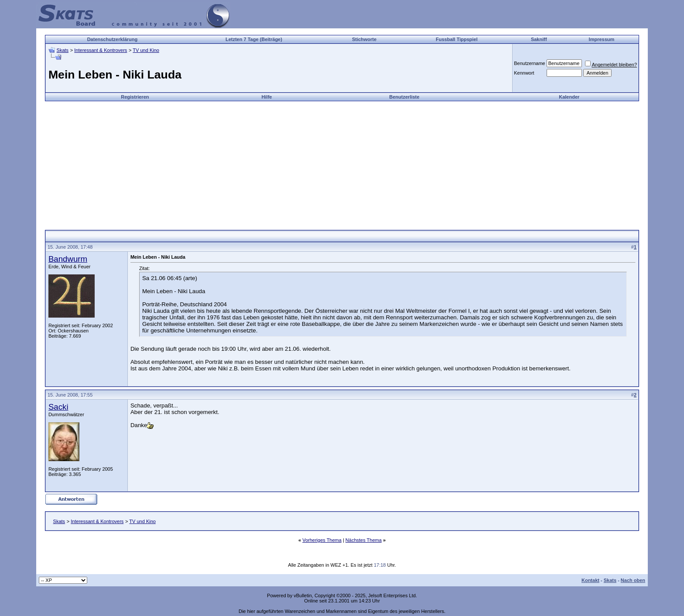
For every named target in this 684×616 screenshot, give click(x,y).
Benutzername (530, 63)
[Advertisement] (342, 162)
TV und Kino (146, 50)
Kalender (569, 97)
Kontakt (590, 580)
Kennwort (524, 73)
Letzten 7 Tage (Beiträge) (254, 39)
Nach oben (633, 580)
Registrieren (135, 97)
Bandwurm (68, 259)
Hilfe (267, 97)
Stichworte (364, 39)
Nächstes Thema (364, 540)
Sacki (58, 407)
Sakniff (539, 39)
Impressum (602, 39)
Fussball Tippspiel (457, 39)
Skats (63, 50)
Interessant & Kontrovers (101, 50)
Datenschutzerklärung (113, 39)
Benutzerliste (404, 97)
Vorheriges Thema (322, 540)
